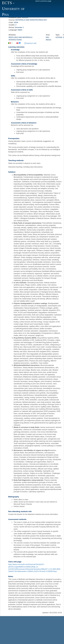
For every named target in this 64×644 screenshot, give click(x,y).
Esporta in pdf (30, 43)
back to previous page (43, 1)
